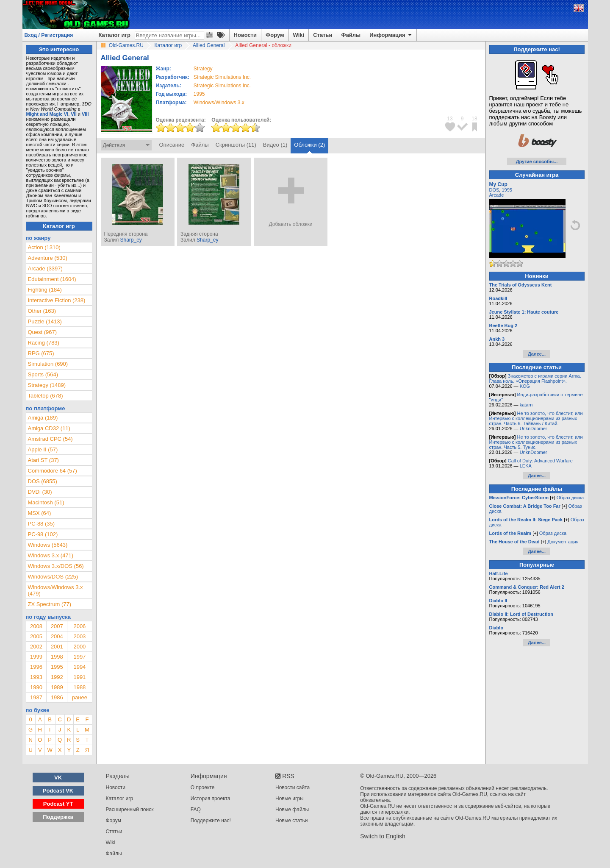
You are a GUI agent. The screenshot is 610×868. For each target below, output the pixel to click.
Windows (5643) (48, 545)
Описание (172, 145)
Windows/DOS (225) (53, 577)
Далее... (537, 354)
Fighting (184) (45, 290)
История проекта (211, 798)
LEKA (526, 466)
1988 (79, 687)
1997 (79, 657)
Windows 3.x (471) (51, 555)
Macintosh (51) (46, 502)
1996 (36, 667)
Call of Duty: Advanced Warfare (540, 461)
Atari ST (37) (43, 460)
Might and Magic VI (47, 114)
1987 (36, 697)
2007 (57, 626)
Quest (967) (43, 332)
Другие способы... (537, 161)
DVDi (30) (40, 492)
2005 (36, 636)
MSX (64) (40, 513)
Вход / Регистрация (49, 35)
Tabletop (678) (46, 396)
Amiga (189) (43, 418)
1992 (57, 677)
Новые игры (290, 798)
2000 (79, 647)
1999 (36, 657)
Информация (391, 35)
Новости (245, 35)
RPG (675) (41, 353)
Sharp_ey (131, 240)
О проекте (203, 787)
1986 (57, 697)
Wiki (299, 35)
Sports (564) (43, 374)
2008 (36, 626)
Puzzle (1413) (45, 321)
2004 (57, 636)
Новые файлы (292, 810)
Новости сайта (293, 787)
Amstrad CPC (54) (50, 439)
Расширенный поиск (130, 810)
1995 (199, 94)
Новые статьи (292, 821)
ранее (80, 697)
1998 (57, 657)
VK (58, 778)
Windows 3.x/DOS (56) (56, 566)
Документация (563, 542)
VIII (85, 114)
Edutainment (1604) (52, 279)
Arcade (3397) (45, 268)
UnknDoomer (534, 428)
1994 (79, 667)
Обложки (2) (309, 145)
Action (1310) (44, 247)
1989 (57, 687)
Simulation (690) (48, 364)
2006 (79, 626)
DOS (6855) (43, 481)
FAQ (196, 810)
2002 (36, 647)
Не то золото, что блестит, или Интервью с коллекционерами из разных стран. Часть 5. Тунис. (536, 442)
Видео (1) (275, 145)
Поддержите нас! (211, 821)
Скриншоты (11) (236, 145)
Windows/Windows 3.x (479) (55, 590)
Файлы (351, 35)
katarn (526, 405)
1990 (36, 687)
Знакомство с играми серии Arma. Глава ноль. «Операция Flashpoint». (535, 378)
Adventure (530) (48, 258)
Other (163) (42, 311)
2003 (79, 636)
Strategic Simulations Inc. (222, 77)
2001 (57, 647)
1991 (79, 677)
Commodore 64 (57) (53, 471)
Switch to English (383, 836)
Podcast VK (58, 791)
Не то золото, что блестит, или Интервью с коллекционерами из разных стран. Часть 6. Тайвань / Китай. (536, 418)
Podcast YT (58, 804)
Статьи (323, 35)
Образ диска (570, 498)
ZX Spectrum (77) (50, 604)
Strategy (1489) (47, 385)
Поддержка (58, 817)
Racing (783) (44, 343)
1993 (36, 677)
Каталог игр (115, 35)
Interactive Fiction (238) (57, 300)
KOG (525, 386)
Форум (275, 35)
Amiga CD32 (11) (49, 428)
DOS (494, 190)
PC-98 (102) (43, 534)
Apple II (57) (43, 449)
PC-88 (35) (42, 524)
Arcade (497, 195)
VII (73, 114)
